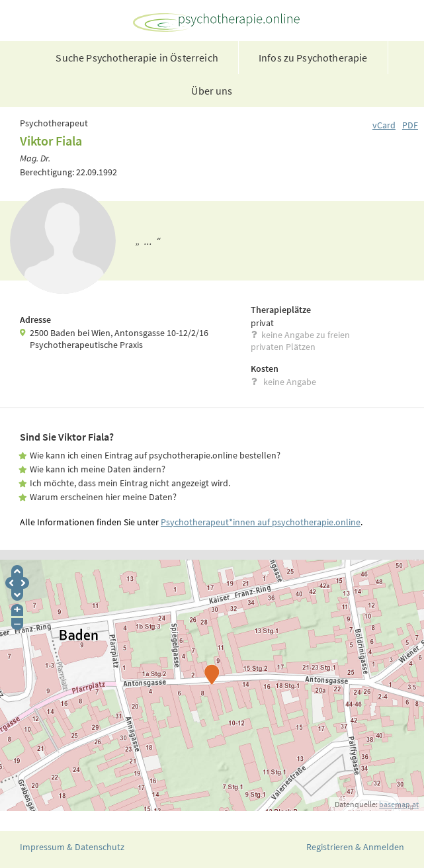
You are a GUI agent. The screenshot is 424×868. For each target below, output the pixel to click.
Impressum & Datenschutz (72, 847)
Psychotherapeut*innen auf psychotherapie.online (261, 522)
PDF (410, 125)
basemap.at (399, 804)
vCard (384, 125)
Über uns (212, 91)
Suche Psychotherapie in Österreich (137, 58)
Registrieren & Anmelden (355, 847)
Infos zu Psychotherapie (313, 58)
